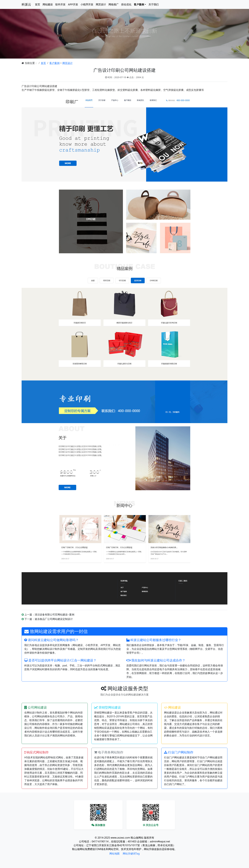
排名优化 (126, 4)
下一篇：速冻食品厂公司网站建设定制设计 (49, 619)
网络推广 (114, 4)
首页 (37, 4)
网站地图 (114, 854)
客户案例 (54, 63)
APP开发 (73, 4)
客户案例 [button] (139, 4)
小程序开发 (87, 4)
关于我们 (154, 4)
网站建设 (48, 4)
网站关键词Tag (131, 854)
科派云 (26, 4)
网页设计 (101, 4)
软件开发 (60, 4)
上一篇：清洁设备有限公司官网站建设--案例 (49, 615)
